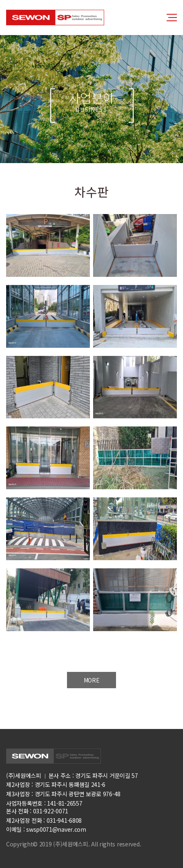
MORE (92, 680)
